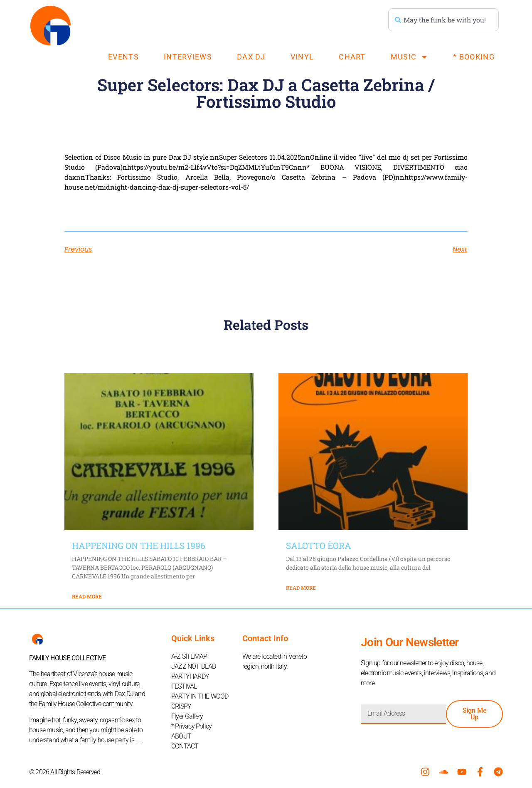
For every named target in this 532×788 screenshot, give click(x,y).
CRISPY (181, 706)
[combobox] (443, 20)
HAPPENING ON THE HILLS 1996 (139, 546)
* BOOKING (474, 57)
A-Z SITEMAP (189, 656)
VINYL (302, 57)
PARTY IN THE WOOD (200, 696)
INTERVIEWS (188, 57)
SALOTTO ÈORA (319, 546)
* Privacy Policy (191, 726)
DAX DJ (251, 57)
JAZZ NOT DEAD (194, 666)
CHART (352, 57)
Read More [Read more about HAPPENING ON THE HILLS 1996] (87, 596)
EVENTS (123, 57)
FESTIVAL (184, 686)
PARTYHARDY (190, 676)
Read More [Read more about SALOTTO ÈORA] (301, 588)
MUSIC (410, 57)
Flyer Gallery (187, 716)
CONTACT (185, 746)
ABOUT (181, 736)
